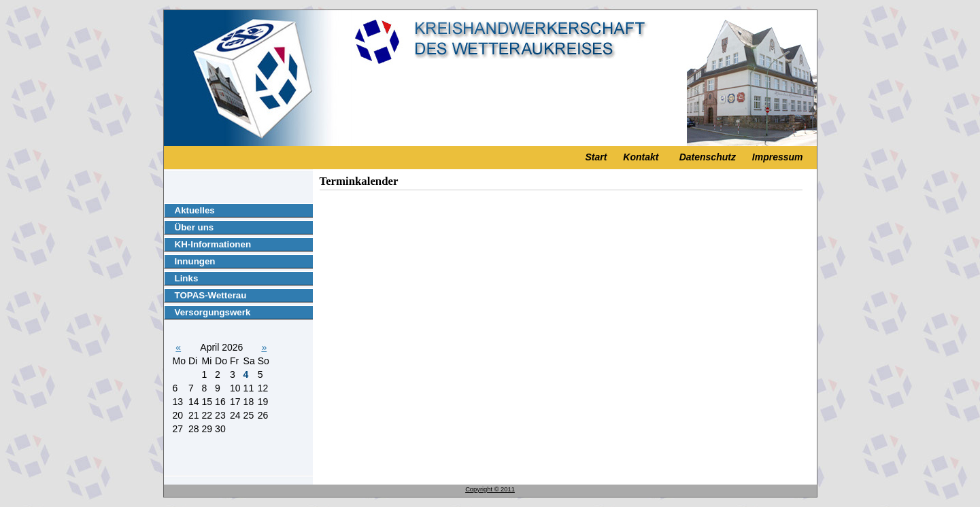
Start (596, 157)
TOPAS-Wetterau (211, 295)
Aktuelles (195, 210)
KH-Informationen (213, 244)
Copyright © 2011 (490, 489)
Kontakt (641, 157)
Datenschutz (708, 157)
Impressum (778, 157)
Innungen (195, 261)
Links (187, 278)
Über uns (195, 227)
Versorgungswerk (213, 312)
